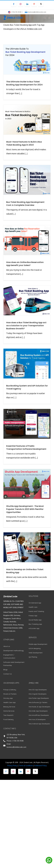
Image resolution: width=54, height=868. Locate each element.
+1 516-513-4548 (18, 741)
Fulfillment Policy (41, 766)
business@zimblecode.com (37, 12)
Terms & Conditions (26, 766)
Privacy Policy (12, 766)
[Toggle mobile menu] (49, 18)
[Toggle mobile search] (45, 18)
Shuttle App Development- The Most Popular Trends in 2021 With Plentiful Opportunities (25, 509)
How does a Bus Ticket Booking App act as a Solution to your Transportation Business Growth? (26, 325)
